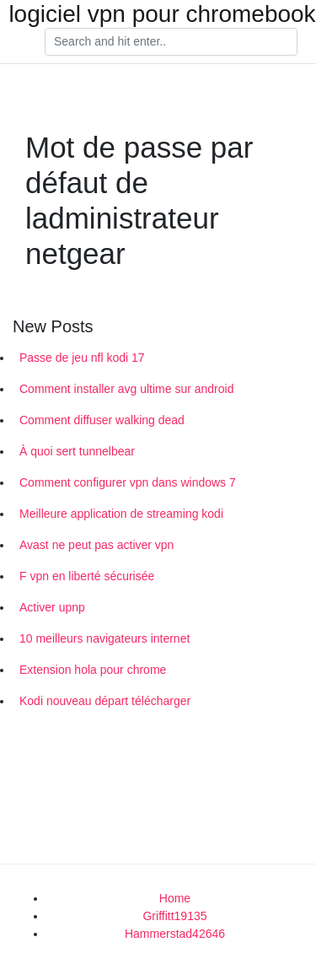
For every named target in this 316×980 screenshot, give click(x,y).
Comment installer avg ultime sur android (126, 389)
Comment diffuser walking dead (102, 420)
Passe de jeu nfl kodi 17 (82, 358)
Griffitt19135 (174, 916)
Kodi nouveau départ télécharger (105, 701)
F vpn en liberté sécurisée (87, 576)
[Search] (171, 42)
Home (175, 898)
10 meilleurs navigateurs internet (104, 638)
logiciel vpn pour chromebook (162, 14)
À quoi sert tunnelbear (77, 451)
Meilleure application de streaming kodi (121, 514)
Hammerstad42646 (175, 934)
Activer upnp (52, 607)
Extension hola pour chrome (93, 670)
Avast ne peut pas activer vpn (96, 545)
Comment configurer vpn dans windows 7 (128, 482)
